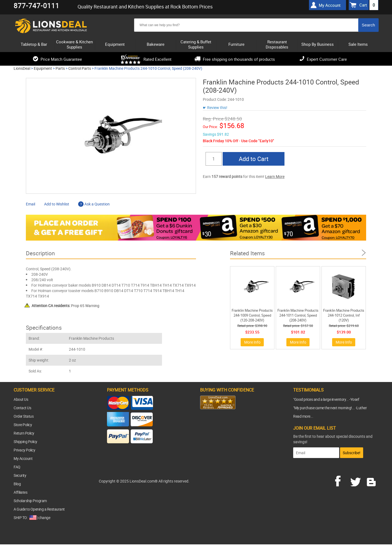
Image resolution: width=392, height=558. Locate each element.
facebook (342, 480)
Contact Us (22, 408)
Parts (60, 68)
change (44, 518)
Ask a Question (94, 204)
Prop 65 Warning (65, 306)
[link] (211, 420)
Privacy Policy (24, 450)
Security (20, 475)
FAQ (17, 467)
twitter (357, 480)
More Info (252, 342)
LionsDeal (22, 68)
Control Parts (80, 68)
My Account (23, 458)
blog (372, 480)
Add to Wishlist (57, 204)
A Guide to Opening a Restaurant (39, 509)
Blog (17, 484)
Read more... (303, 416)
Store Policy (23, 425)
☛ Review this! (215, 107)
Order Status (24, 416)
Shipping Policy (25, 442)
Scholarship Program (30, 501)
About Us (21, 399)
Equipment (43, 68)
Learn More (275, 176)
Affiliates (20, 492)
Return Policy (24, 433)
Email (30, 204)
